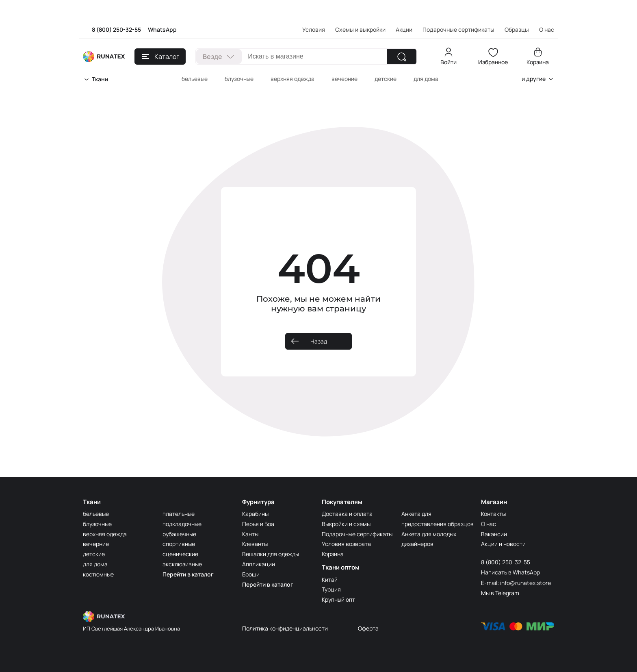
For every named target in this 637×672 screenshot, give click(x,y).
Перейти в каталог (188, 574)
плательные (179, 514)
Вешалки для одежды (271, 554)
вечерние (344, 79)
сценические (180, 554)
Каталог (160, 57)
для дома (426, 79)
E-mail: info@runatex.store (516, 583)
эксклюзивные (182, 564)
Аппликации (259, 564)
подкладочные (182, 524)
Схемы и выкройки (360, 29)
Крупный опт (338, 599)
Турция (331, 589)
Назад (319, 341)
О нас (489, 524)
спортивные (179, 544)
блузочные (239, 79)
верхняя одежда (292, 79)
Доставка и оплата (347, 514)
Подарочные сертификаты (458, 29)
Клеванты (255, 544)
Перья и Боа (258, 524)
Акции (404, 29)
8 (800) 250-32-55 (116, 29)
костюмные (98, 574)
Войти (448, 62)
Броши (251, 574)
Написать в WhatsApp (510, 572)
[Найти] (402, 57)
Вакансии (494, 534)
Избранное (493, 62)
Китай (330, 580)
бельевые (195, 79)
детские (386, 79)
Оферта (368, 628)
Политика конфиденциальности (285, 628)
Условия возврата (346, 544)
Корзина (538, 62)
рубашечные (179, 534)
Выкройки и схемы (346, 524)
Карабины (255, 514)
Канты (250, 534)
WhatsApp (162, 29)
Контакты (493, 514)
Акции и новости (503, 544)
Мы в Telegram (500, 593)
